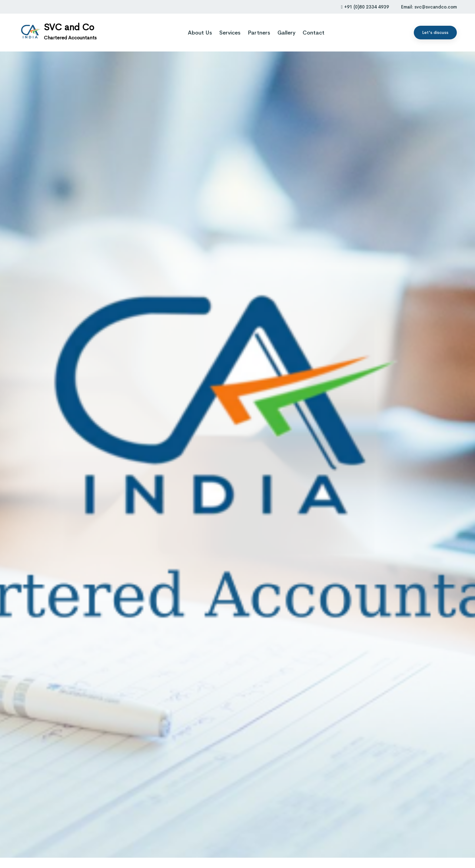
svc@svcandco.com (436, 7)
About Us (200, 33)
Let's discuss (435, 32)
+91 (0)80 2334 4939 (365, 7)
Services (230, 33)
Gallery (286, 33)
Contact (314, 33)
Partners (259, 33)
